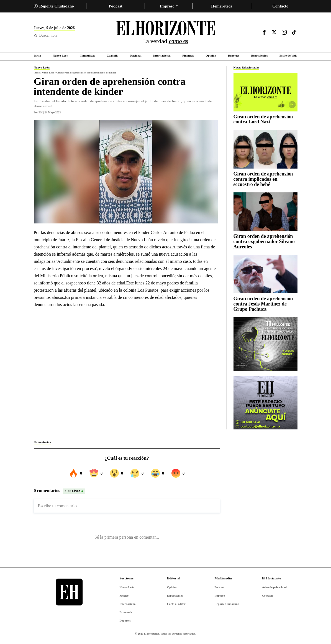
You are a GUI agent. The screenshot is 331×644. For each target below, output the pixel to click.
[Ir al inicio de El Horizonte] (166, 32)
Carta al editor (176, 604)
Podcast (116, 6)
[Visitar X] (274, 32)
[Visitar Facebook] (264, 32)
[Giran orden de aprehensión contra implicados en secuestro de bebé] (265, 149)
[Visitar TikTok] (294, 32)
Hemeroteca (222, 6)
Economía (126, 612)
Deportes (125, 621)
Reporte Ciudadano (54, 6)
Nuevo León (127, 587)
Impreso (169, 6)
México (124, 596)
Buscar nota (46, 35)
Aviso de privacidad (274, 587)
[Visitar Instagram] (284, 32)
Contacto (280, 6)
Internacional (128, 604)
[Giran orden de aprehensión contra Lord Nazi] (265, 92)
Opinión (172, 587)
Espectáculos (175, 596)
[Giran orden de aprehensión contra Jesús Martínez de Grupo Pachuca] (265, 274)
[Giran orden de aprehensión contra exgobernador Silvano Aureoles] (265, 212)
